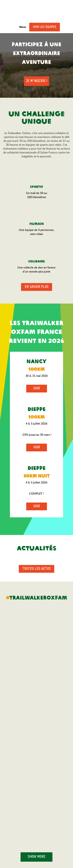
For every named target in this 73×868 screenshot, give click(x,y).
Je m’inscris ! (36, 81)
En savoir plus (37, 287)
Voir (37, 389)
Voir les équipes (45, 27)
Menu (21, 27)
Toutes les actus (36, 569)
